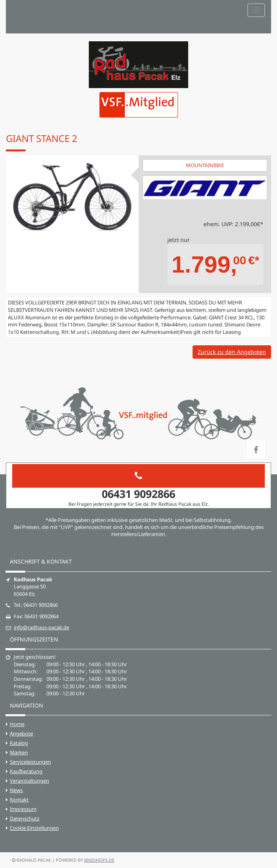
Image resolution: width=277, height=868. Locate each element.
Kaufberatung (26, 771)
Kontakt (19, 800)
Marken (19, 752)
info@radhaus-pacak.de (41, 627)
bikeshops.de (99, 860)
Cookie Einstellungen (34, 828)
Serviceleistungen (30, 762)
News (16, 790)
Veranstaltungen (29, 781)
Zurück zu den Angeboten (232, 352)
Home (17, 724)
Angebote (21, 733)
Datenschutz (25, 818)
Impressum (23, 809)
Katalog (19, 743)
